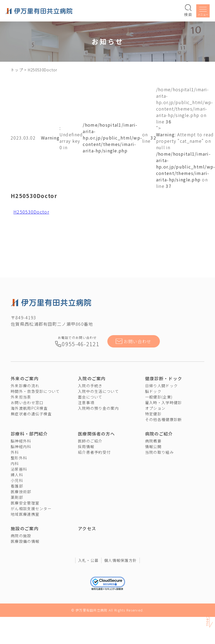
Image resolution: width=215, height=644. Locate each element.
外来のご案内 (25, 378)
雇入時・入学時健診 (164, 402)
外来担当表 (21, 397)
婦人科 (17, 475)
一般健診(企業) (159, 397)
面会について (90, 397)
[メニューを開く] (203, 12)
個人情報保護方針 (120, 560)
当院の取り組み (159, 452)
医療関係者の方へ (96, 434)
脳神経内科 (21, 447)
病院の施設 (21, 536)
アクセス (87, 528)
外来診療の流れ (25, 386)
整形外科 (19, 458)
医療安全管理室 (25, 503)
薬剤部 (17, 497)
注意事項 (86, 402)
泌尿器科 (19, 469)
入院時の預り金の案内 (98, 408)
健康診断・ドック (164, 378)
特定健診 (153, 414)
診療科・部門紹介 (29, 434)
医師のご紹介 (90, 441)
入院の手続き (90, 386)
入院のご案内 (92, 378)
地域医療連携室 (25, 514)
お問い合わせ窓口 (27, 402)
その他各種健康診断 (164, 419)
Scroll (208, 622)
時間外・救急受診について (35, 391)
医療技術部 (21, 492)
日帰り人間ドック (161, 386)
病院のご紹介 (159, 434)
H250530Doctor (31, 212)
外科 (15, 452)
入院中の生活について (98, 391)
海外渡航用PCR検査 (29, 408)
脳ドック (153, 391)
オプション (155, 408)
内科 (15, 463)
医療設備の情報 (25, 541)
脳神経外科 (21, 441)
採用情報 (86, 447)
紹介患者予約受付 (94, 452)
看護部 (17, 486)
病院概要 (153, 441)
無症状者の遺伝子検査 (31, 414)
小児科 (17, 480)
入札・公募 (88, 560)
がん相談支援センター (31, 508)
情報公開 (153, 447)
